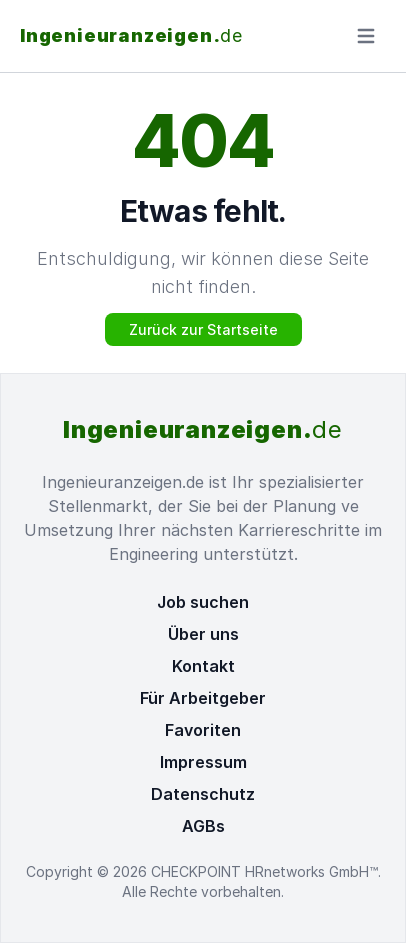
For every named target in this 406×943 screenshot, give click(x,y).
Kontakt (203, 666)
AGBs (203, 826)
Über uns (203, 634)
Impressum (203, 762)
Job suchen (203, 602)
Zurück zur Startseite (203, 329)
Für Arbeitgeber (203, 698)
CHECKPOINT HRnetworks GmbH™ (264, 871)
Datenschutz (203, 794)
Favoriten (203, 730)
